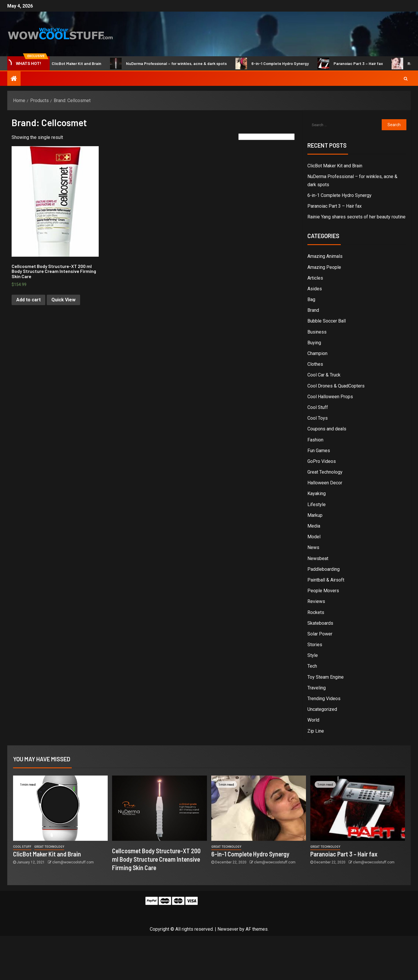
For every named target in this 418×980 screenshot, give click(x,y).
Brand (313, 310)
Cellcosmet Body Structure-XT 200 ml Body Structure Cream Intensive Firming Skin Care (156, 859)
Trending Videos (324, 699)
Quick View (63, 300)
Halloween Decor (325, 483)
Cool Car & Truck (324, 375)
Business (317, 332)
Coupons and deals (327, 429)
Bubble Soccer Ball (327, 321)
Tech (312, 666)
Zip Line (316, 731)
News (313, 547)
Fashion (315, 440)
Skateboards (320, 623)
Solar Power (320, 634)
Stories (315, 645)
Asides (315, 289)
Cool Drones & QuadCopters (336, 386)
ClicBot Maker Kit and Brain (73, 64)
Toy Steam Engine (326, 677)
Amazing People (324, 267)
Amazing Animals (325, 256)
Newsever (228, 929)
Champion (317, 353)
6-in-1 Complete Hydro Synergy (276, 64)
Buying (314, 343)
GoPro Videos (322, 461)
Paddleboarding (324, 569)
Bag (311, 299)
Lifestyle (317, 505)
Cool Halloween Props (330, 397)
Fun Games (319, 451)
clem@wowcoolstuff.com (73, 862)
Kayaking (317, 493)
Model (314, 537)
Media (314, 526)
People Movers (323, 591)
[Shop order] (266, 137)
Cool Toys (318, 418)
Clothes (315, 364)
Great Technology (325, 472)
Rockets (316, 612)
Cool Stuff (318, 407)
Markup (315, 515)
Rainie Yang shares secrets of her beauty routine (356, 217)
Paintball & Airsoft (326, 580)
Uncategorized (322, 709)
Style (313, 655)
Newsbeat (318, 558)
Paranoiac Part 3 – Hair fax (354, 64)
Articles (315, 278)
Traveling (317, 688)
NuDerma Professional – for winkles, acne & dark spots (172, 64)
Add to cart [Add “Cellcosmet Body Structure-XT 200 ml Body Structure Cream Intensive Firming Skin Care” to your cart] (28, 300)
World (313, 720)
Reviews (316, 601)
